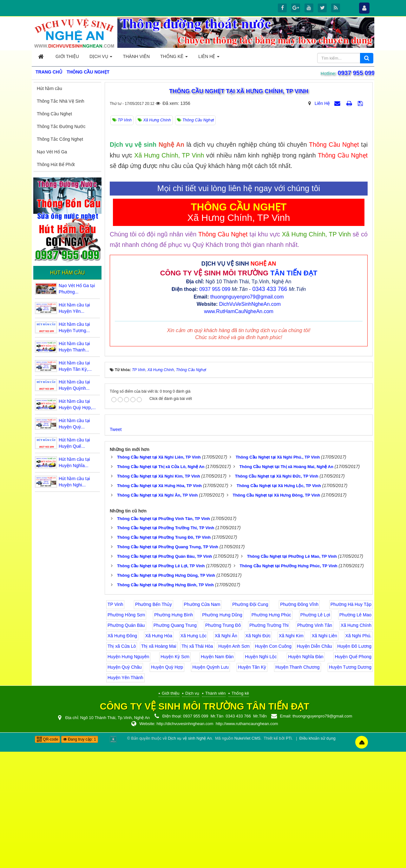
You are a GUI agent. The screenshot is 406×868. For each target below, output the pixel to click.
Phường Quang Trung (175, 742)
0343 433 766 (270, 405)
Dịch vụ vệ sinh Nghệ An (190, 855)
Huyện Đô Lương (354, 762)
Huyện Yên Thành (125, 794)
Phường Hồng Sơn (126, 731)
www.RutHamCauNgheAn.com (239, 427)
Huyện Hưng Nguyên (128, 773)
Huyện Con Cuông (273, 762)
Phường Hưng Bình (174, 731)
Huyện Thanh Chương (297, 783)
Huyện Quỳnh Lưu (210, 783)
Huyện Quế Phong (353, 773)
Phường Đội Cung (250, 721)
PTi (289, 855)
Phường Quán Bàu (126, 742)
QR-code (47, 856)
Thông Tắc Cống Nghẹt (60, 139)
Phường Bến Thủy (154, 721)
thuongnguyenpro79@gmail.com (247, 413)
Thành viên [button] (136, 56)
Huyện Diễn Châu (314, 762)
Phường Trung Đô (223, 742)
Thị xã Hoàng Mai (159, 762)
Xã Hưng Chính (356, 742)
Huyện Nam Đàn (217, 773)
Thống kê (240, 810)
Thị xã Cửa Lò (122, 762)
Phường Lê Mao (355, 731)
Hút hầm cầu (49, 88)
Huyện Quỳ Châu (125, 783)
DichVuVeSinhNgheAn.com (250, 420)
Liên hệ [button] (209, 58)
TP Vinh (115, 721)
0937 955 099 (355, 73)
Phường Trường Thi (269, 742)
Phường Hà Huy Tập (351, 721)
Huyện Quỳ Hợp (167, 783)
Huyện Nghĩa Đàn (306, 773)
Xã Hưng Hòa (159, 752)
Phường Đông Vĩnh (299, 721)
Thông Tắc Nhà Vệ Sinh (61, 101)
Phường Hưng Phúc (271, 731)
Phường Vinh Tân (315, 742)
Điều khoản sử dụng (318, 855)
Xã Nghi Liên (324, 752)
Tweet (116, 545)
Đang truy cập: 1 (80, 856)
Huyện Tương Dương (350, 783)
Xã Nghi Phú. (359, 752)
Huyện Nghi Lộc (261, 773)
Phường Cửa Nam (202, 721)
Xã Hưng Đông (122, 752)
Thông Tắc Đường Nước (61, 126)
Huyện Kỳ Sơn (175, 773)
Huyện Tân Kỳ (252, 783)
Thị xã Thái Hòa (197, 762)
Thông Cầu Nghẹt (54, 114)
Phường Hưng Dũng (222, 731)
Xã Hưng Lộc (193, 752)
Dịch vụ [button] (101, 58)
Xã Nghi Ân (226, 752)
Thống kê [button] (174, 58)
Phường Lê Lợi (315, 731)
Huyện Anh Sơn (234, 762)
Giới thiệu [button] (67, 56)
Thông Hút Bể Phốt (56, 164)
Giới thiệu (170, 810)
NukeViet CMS (247, 855)
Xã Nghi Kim (291, 752)
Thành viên (215, 810)
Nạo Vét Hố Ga (52, 152)
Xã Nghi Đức (258, 752)
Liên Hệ (322, 103)
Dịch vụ (192, 810)
